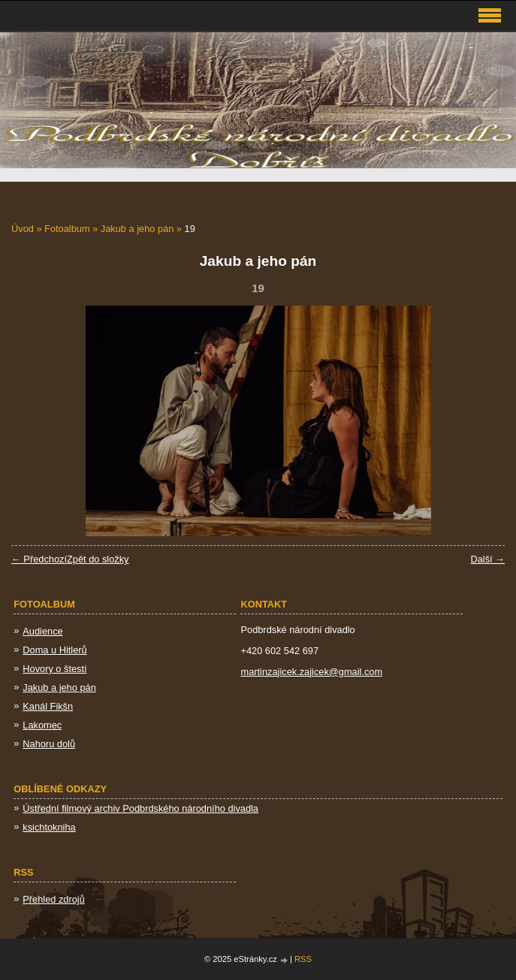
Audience (42, 631)
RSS (303, 959)
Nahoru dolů (49, 744)
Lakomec (42, 725)
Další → (487, 559)
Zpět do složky (98, 559)
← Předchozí (39, 559)
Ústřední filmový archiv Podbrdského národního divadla (140, 808)
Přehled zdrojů (54, 899)
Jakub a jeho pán (137, 229)
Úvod (23, 229)
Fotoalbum (67, 229)
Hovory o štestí (54, 669)
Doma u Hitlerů (54, 650)
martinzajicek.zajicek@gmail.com (311, 672)
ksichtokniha (49, 827)
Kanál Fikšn (48, 706)
